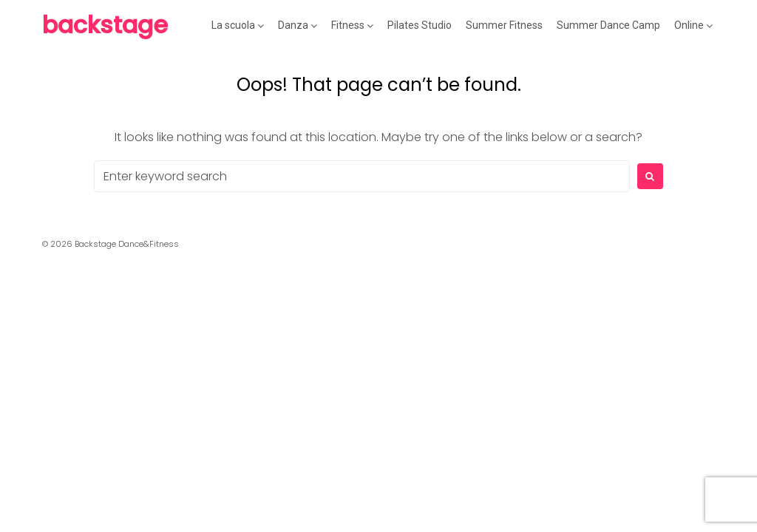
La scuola (233, 25)
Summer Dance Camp (608, 25)
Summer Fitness (504, 25)
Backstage (105, 25)
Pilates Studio (420, 25)
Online (689, 25)
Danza (293, 25)
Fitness (348, 25)
